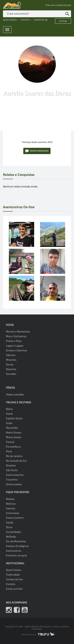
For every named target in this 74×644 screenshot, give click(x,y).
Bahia (9, 409)
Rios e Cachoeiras (16, 336)
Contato (11, 584)
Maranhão (12, 428)
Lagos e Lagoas (15, 346)
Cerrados (11, 374)
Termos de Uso (14, 579)
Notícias (11, 504)
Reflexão (11, 537)
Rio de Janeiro (14, 456)
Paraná (10, 442)
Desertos (11, 369)
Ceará (9, 414)
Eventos (11, 508)
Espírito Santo (14, 418)
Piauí (9, 451)
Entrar (63, 21)
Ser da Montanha (16, 541)
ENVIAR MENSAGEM (37, 151)
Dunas (10, 365)
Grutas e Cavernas (16, 350)
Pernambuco (13, 447)
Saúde (10, 523)
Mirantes (11, 360)
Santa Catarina (15, 475)
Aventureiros (14, 551)
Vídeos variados (15, 395)
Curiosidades (13, 532)
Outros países (14, 484)
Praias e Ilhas (14, 341)
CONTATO (25, 20)
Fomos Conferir (15, 518)
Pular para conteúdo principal (58, 5)
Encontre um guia (16, 555)
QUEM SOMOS (10, 20)
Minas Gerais (14, 437)
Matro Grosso (14, 433)
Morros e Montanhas (18, 332)
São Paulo (12, 470)
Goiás (9, 423)
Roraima (11, 466)
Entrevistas (13, 513)
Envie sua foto (14, 589)
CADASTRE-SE (41, 20)
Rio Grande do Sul (16, 461)
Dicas (9, 527)
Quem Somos (14, 570)
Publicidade (13, 575)
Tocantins (12, 480)
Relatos (10, 499)
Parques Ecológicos (17, 546)
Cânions (11, 355)
